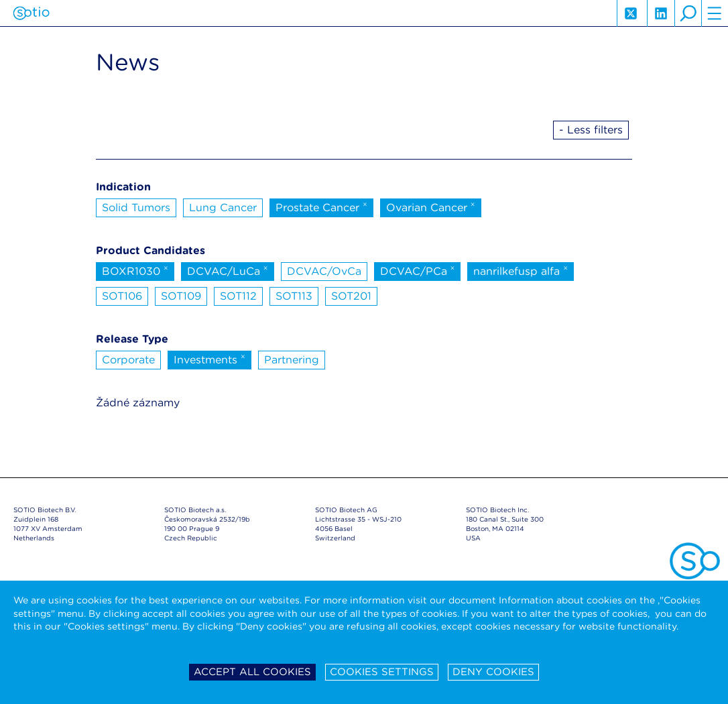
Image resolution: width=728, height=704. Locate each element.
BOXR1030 (135, 270)
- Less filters (591, 130)
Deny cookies (493, 672)
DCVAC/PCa (418, 270)
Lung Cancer (223, 208)
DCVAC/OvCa (324, 271)
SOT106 (122, 296)
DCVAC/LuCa (228, 270)
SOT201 (351, 296)
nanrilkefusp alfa (521, 270)
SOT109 (181, 296)
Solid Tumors (136, 208)
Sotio (31, 13)
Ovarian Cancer (431, 207)
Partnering (292, 360)
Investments (209, 359)
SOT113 (294, 296)
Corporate (128, 360)
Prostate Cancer (321, 207)
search (688, 13)
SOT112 (238, 296)
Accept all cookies (252, 672)
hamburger (715, 13)
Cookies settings (382, 672)
